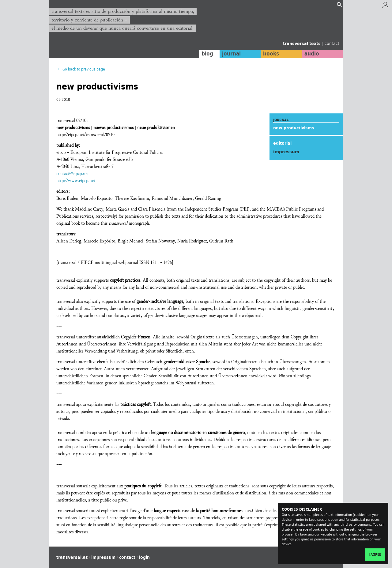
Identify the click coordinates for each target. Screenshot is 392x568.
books (271, 54)
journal (231, 54)
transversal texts (302, 44)
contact (332, 43)
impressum (103, 557)
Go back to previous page (83, 69)
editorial (282, 143)
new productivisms (294, 128)
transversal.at (72, 557)
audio (312, 54)
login (144, 557)
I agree (375, 555)
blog (207, 54)
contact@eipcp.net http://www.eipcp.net (76, 177)
